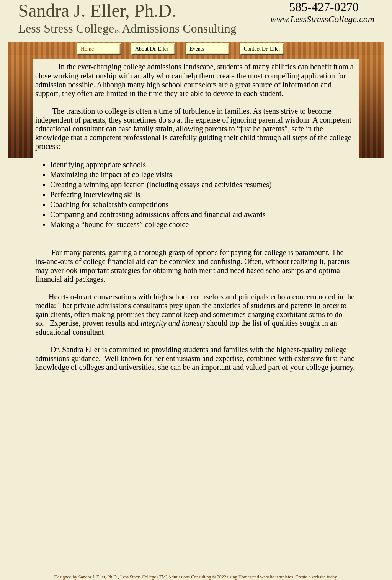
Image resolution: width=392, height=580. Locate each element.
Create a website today (316, 577)
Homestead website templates (266, 577)
